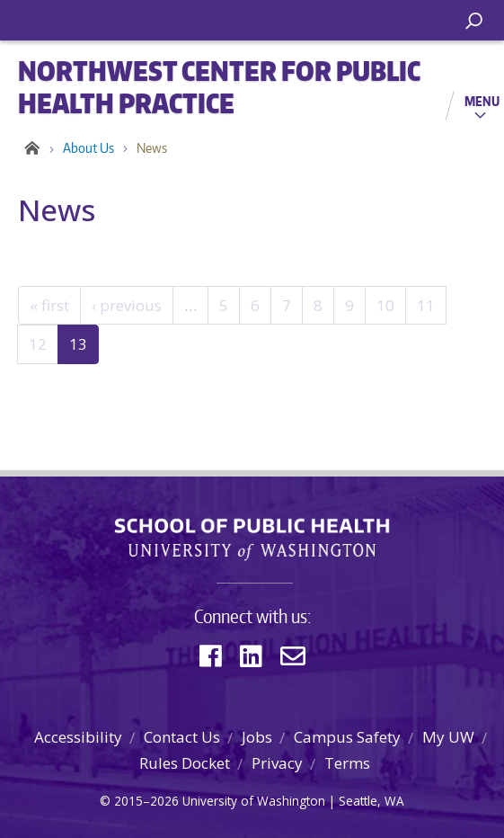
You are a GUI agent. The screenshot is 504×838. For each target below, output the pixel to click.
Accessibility (78, 737)
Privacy (277, 763)
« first (49, 305)
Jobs (257, 737)
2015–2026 (146, 801)
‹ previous (127, 305)
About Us (88, 148)
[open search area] (474, 21)
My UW (448, 737)
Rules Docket (185, 763)
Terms (347, 763)
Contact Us (182, 737)
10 (385, 305)
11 (426, 305)
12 (38, 344)
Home (29, 148)
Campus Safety (347, 737)
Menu (482, 101)
